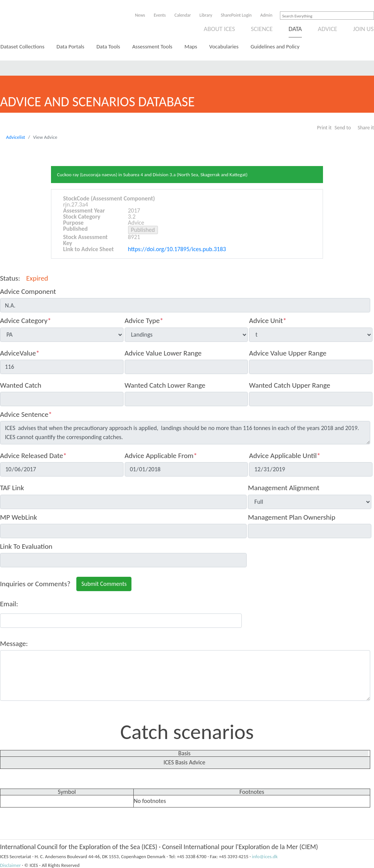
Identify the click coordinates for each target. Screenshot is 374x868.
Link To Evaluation (26, 546)
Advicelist (15, 137)
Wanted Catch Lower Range (165, 385)
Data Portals (71, 47)
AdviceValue (20, 353)
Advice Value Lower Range (163, 353)
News (140, 15)
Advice (327, 29)
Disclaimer (10, 865)
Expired (37, 278)
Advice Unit (268, 321)
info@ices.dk (265, 856)
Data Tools (108, 47)
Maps (191, 47)
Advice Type (144, 321)
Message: (14, 644)
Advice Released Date (33, 456)
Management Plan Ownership (291, 517)
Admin (266, 15)
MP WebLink (19, 517)
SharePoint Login (236, 15)
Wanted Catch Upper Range (290, 385)
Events (160, 15)
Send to (343, 128)
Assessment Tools (152, 47)
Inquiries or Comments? (35, 584)
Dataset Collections (22, 47)
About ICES (219, 29)
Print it (324, 128)
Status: (10, 278)
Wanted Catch (21, 385)
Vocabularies (224, 47)
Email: (9, 604)
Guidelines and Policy (275, 47)
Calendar (183, 15)
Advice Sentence (26, 414)
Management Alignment (284, 488)
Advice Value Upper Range (288, 353)
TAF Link (12, 488)
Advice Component (28, 291)
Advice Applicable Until (285, 456)
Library (206, 15)
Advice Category (25, 321)
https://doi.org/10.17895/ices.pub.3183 (177, 249)
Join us (364, 29)
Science (262, 29)
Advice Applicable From (161, 456)
